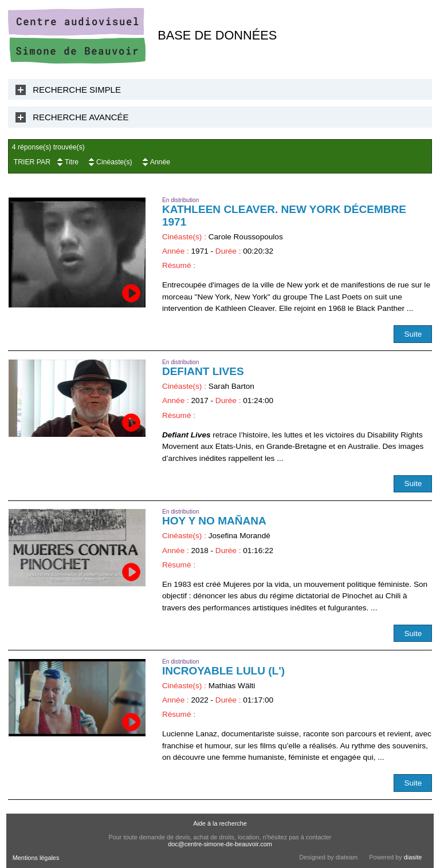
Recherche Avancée (80, 117)
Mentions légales (36, 858)
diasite (413, 857)
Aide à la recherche (220, 823)
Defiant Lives (203, 371)
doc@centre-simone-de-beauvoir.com (220, 844)
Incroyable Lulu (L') (223, 671)
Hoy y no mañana (214, 521)
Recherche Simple (77, 90)
